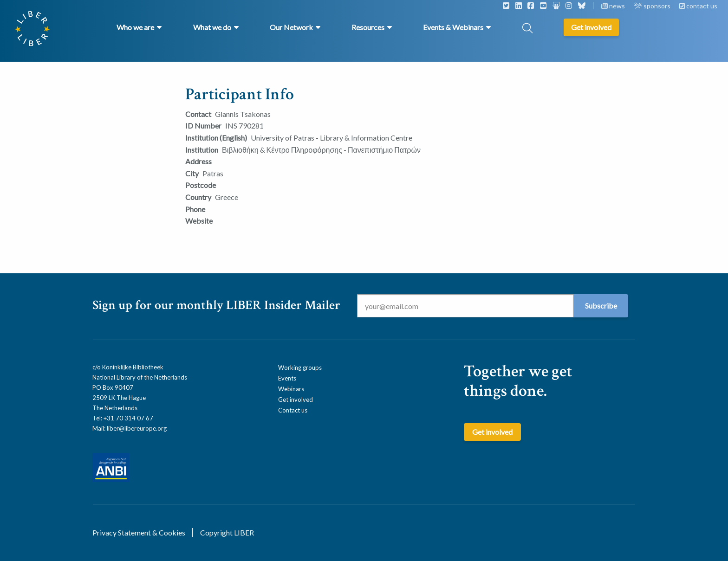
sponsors (653, 6)
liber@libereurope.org (137, 428)
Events (287, 378)
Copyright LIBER (227, 532)
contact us (698, 6)
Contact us (293, 410)
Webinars (291, 389)
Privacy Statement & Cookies (139, 532)
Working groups (300, 368)
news (614, 6)
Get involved (296, 400)
